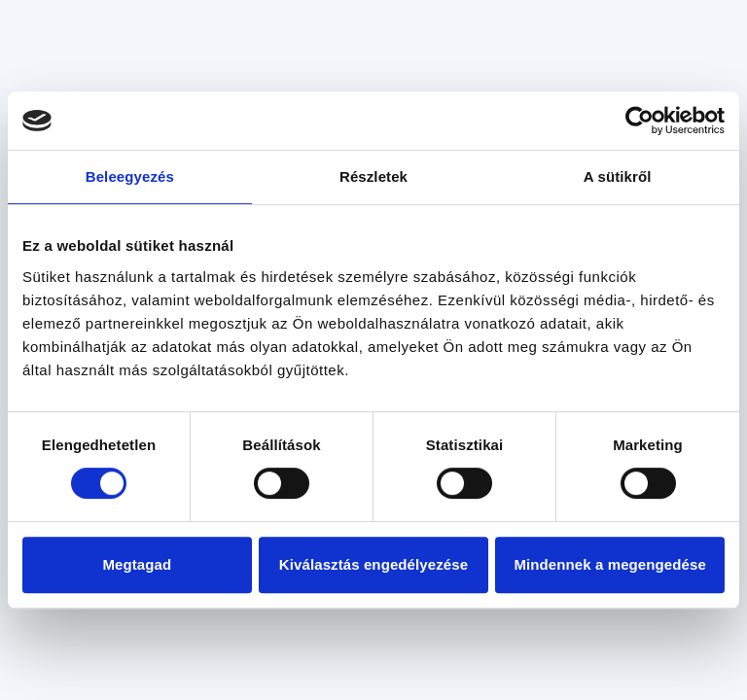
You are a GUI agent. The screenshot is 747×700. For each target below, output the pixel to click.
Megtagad (137, 564)
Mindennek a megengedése (609, 564)
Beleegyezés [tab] (130, 176)
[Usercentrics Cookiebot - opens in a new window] (640, 121)
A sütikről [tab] (618, 176)
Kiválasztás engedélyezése (373, 564)
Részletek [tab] (373, 176)
